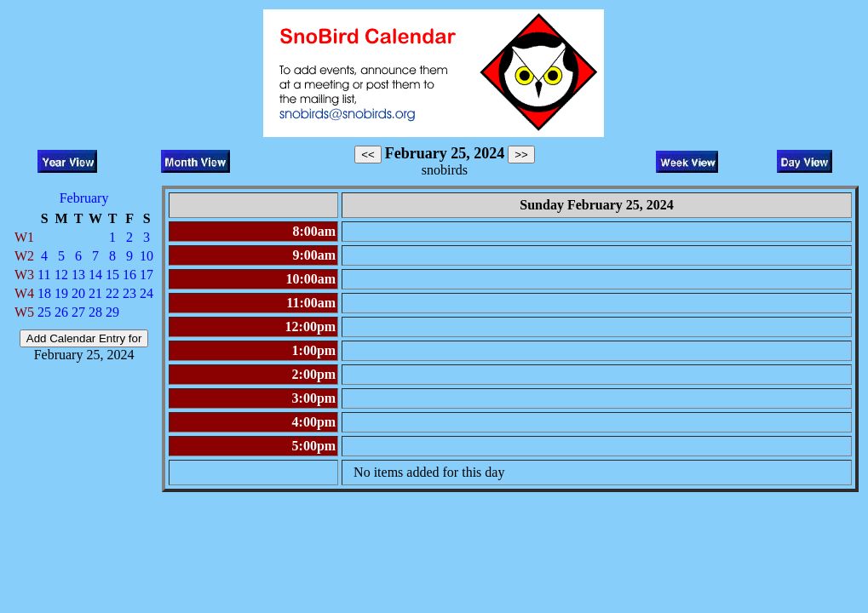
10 (147, 256)
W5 (24, 312)
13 (78, 275)
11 (44, 275)
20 (78, 293)
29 (112, 312)
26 (61, 312)
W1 (24, 237)
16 (129, 275)
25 (44, 312)
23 (129, 293)
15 (112, 275)
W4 (24, 293)
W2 (24, 256)
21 (95, 293)
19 (61, 293)
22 (112, 293)
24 (147, 293)
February (84, 198)
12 (61, 275)
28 (95, 312)
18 (44, 293)
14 (95, 275)
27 (78, 312)
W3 (24, 275)
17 (147, 275)
